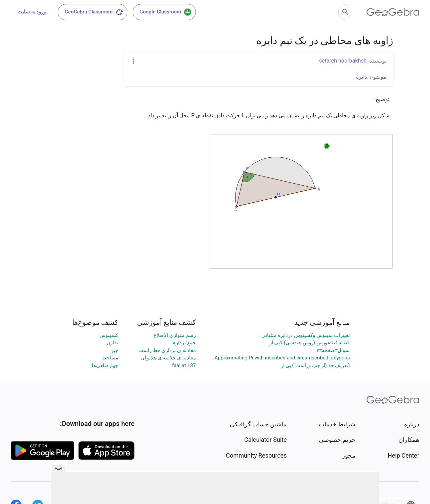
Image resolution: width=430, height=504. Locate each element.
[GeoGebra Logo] (393, 12)
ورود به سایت (32, 12)
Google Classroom (166, 12)
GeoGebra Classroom (94, 12)
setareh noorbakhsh (343, 61)
